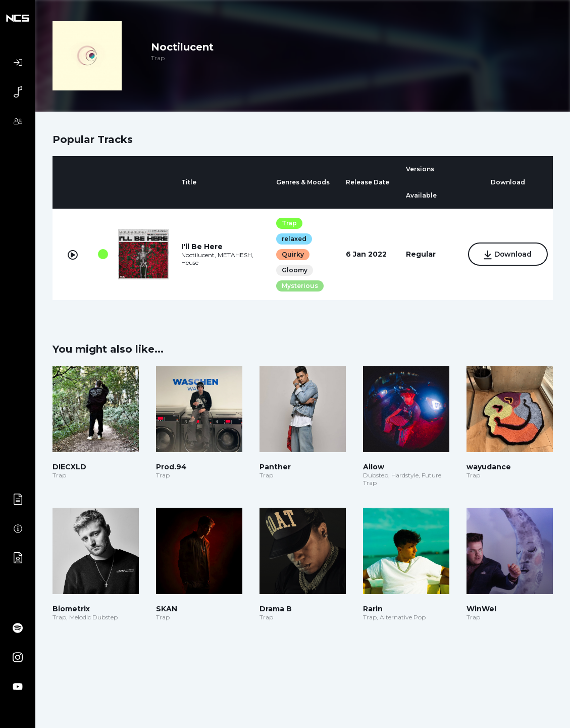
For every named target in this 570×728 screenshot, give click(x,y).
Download (506, 255)
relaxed (293, 239)
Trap (288, 223)
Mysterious (298, 286)
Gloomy (293, 270)
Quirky (291, 254)
